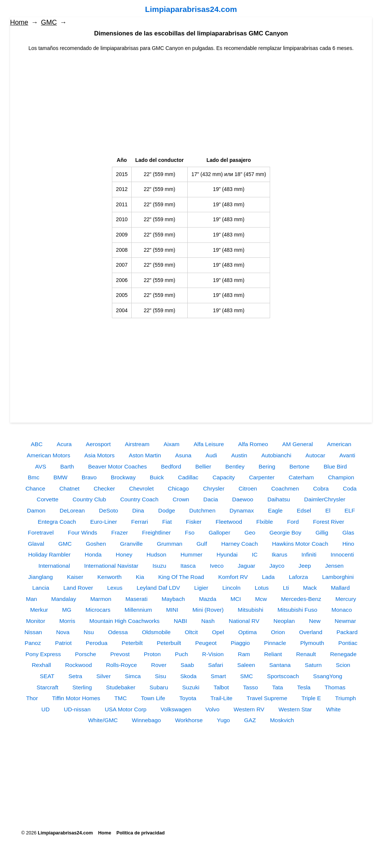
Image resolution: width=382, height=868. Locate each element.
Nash (208, 621)
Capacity (224, 477)
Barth (67, 466)
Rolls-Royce (121, 665)
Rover (159, 665)
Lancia (41, 588)
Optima (248, 632)
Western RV (249, 709)
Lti (286, 588)
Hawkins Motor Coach (300, 544)
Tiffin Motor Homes (76, 698)
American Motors (48, 455)
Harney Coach (239, 544)
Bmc (34, 477)
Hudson (156, 554)
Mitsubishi (250, 610)
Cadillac (188, 477)
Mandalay (64, 599)
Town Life (153, 698)
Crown (181, 499)
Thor (32, 698)
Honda (93, 554)
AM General (298, 444)
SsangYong (328, 676)
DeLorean (72, 510)
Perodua (97, 643)
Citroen (248, 488)
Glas (348, 532)
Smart (218, 676)
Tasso (250, 687)
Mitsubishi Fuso (298, 610)
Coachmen (285, 488)
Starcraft (47, 687)
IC (255, 554)
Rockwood (78, 665)
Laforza (298, 577)
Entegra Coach (57, 522)
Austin (239, 455)
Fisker (194, 522)
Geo (250, 532)
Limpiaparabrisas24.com (191, 9)
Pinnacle (275, 643)
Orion (278, 632)
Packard (347, 632)
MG (67, 610)
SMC (247, 676)
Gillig (322, 532)
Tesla (304, 687)
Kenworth (109, 577)
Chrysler (214, 488)
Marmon (101, 599)
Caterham (301, 477)
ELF (350, 510)
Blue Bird (335, 466)
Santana (280, 665)
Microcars (98, 610)
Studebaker (121, 687)
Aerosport (98, 444)
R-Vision (213, 654)
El (328, 510)
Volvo (213, 709)
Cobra (321, 488)
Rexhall (41, 665)
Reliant (273, 654)
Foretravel (41, 532)
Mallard (340, 588)
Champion (341, 477)
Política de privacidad (140, 833)
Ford (293, 522)
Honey (124, 554)
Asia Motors (99, 455)
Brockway (123, 477)
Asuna (184, 455)
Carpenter (262, 477)
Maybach (173, 599)
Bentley (235, 466)
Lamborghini (338, 577)
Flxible (264, 522)
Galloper (219, 532)
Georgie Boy (285, 532)
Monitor (36, 621)
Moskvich (282, 720)
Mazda (208, 599)
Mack (310, 588)
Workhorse (189, 720)
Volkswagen (176, 709)
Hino (348, 544)
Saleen (246, 665)
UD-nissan (77, 709)
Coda (350, 488)
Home (19, 22)
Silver (103, 676)
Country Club (89, 499)
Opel (218, 632)
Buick (157, 477)
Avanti (347, 455)
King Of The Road (181, 577)
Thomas (335, 687)
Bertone (300, 466)
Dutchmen (202, 510)
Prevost (120, 654)
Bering (267, 466)
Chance (35, 488)
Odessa (118, 632)
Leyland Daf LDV (158, 588)
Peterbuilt (169, 643)
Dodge (167, 510)
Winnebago (146, 720)
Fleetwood (229, 522)
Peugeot (206, 643)
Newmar (345, 621)
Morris (67, 621)
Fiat (167, 522)
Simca (133, 676)
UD (46, 709)
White (333, 709)
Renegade (343, 654)
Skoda (188, 676)
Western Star (295, 709)
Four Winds (83, 532)
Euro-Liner (104, 522)
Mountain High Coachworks (125, 621)
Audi (211, 455)
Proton (152, 654)
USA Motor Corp (126, 709)
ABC (37, 444)
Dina (138, 510)
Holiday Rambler (49, 554)
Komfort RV (233, 577)
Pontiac (348, 643)
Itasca (188, 566)
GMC (49, 22)
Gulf (202, 544)
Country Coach (139, 499)
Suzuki (191, 687)
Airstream (137, 444)
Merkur (39, 610)
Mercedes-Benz (301, 599)
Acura (64, 444)
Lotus (262, 588)
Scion (343, 665)
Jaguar (246, 566)
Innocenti (342, 554)
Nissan (33, 632)
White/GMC (103, 720)
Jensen (334, 566)
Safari (216, 665)
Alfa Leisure (209, 444)
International (54, 566)
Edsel (304, 510)
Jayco (277, 566)
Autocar (315, 455)
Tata (278, 687)
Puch (181, 654)
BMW (60, 477)
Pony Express (43, 654)
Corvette (47, 499)
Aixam (171, 444)
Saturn (313, 665)
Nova (63, 632)
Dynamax (242, 510)
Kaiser (75, 577)
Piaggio (240, 643)
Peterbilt (132, 643)
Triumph (345, 698)
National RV (244, 621)
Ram (244, 654)
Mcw (261, 599)
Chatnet (69, 488)
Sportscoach (283, 676)
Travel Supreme (267, 698)
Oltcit (191, 632)
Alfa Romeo (253, 444)
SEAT (47, 676)
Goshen (96, 544)
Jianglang (41, 577)
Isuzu (159, 566)
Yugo (223, 720)
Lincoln (231, 588)
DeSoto (108, 510)
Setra (76, 676)
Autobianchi (276, 455)
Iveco (217, 566)
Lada (268, 577)
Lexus (115, 588)
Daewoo (242, 499)
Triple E (311, 698)
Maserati (136, 599)
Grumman (169, 544)
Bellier (203, 466)
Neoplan (284, 621)
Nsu (89, 632)
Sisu (160, 676)
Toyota (188, 698)
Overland (311, 632)
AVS (41, 466)
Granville (131, 544)
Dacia (211, 499)
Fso (190, 532)
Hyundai (227, 554)
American (339, 444)
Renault (306, 654)
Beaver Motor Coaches (117, 466)
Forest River (329, 522)
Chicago (178, 488)
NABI (181, 621)
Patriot (63, 643)
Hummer (192, 554)
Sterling (82, 687)
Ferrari (140, 522)
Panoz (33, 643)
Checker (104, 488)
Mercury (346, 599)
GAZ (250, 720)
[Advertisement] (191, 104)
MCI (236, 599)
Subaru (159, 687)
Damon (36, 510)
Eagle (275, 510)
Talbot (221, 687)
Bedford (171, 466)
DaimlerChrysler (325, 499)
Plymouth (312, 643)
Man (31, 599)
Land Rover (78, 588)
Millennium (138, 610)
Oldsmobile (156, 632)
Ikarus (279, 554)
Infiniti (309, 554)
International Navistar (111, 566)
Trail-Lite (221, 698)
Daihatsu (279, 499)
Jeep (305, 566)
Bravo (89, 477)
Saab (187, 665)
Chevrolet (141, 488)
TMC (120, 698)
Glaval (36, 544)
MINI (172, 610)
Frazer (119, 532)
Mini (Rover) (208, 610)
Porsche (85, 654)
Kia (140, 577)
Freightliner (156, 532)
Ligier (201, 588)
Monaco (342, 610)
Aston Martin (145, 455)
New (315, 621)
